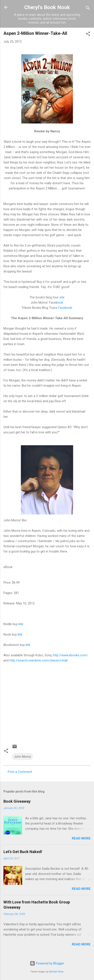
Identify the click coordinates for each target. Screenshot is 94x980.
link (21, 624)
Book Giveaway (17, 801)
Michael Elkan (56, 972)
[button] (88, 34)
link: (20, 634)
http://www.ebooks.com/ (70, 655)
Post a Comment (20, 772)
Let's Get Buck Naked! (23, 852)
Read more (81, 838)
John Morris (22, 757)
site (62, 297)
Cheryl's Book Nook (47, 7)
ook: (61, 303)
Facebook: (65, 308)
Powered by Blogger (47, 963)
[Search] (88, 9)
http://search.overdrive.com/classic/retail (39, 660)
